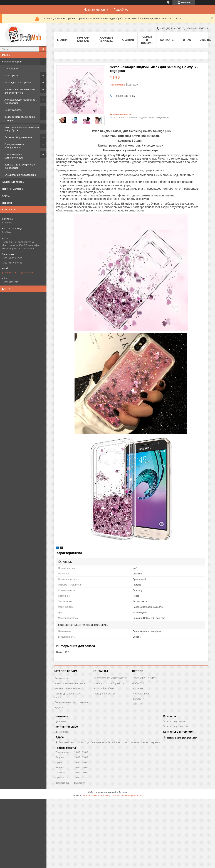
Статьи (6, 196)
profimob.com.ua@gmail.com (18, 272)
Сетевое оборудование (18, 137)
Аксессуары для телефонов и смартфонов (21, 101)
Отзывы (206, 40)
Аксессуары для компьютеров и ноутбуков (22, 129)
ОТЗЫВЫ (138, 688)
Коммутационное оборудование (14, 146)
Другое (59, 707)
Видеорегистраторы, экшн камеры (20, 118)
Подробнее (121, 10)
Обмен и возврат (147, 40)
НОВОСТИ (139, 699)
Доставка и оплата (106, 40)
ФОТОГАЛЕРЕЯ (141, 694)
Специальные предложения (20, 175)
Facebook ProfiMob (105, 688)
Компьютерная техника (69, 688)
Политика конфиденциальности (126, 796)
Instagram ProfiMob (105, 694)
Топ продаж (11, 69)
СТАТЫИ (138, 704)
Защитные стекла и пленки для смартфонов (20, 91)
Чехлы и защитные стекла (70, 683)
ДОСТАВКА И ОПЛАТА (145, 678)
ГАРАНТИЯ (139, 683)
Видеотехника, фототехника (71, 702)
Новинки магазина (13, 189)
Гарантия (127, 40)
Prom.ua (123, 792)
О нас (187, 40)
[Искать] (43, 49)
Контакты (167, 40)
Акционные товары (13, 182)
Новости (7, 203)
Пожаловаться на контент (96, 796)
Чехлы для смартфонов (18, 82)
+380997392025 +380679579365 (111, 678)
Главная (63, 40)
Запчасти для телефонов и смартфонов (20, 166)
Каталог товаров (12, 62)
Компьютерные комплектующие (14, 156)
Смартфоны (11, 75)
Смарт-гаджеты (13, 110)
